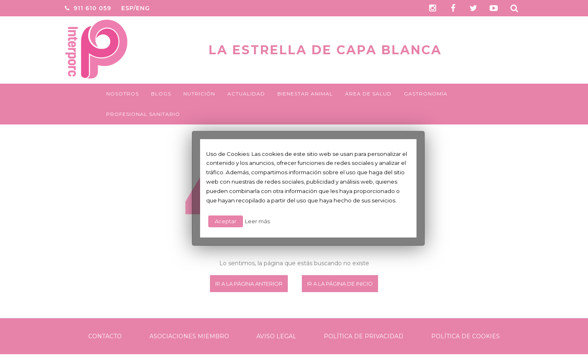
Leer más (257, 221)
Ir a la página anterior (249, 284)
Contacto (105, 336)
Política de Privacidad (364, 336)
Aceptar (226, 221)
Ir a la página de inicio (340, 284)
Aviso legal (276, 336)
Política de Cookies (465, 336)
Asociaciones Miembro (189, 336)
